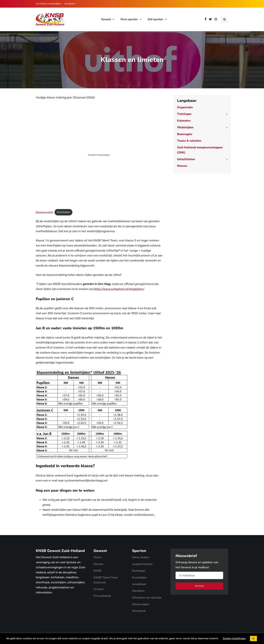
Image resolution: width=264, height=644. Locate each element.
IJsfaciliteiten (186, 159)
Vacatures (70, 4)
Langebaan (139, 584)
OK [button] (253, 639)
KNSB (97, 571)
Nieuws (182, 166)
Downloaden (64, 212)
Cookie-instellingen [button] (234, 638)
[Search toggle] (225, 19)
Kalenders (184, 121)
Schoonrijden (141, 604)
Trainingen (184, 114)
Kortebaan (139, 571)
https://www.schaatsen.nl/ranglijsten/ (119, 289)
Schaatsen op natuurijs (147, 598)
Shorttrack (139, 611)
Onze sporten (129, 19)
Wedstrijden (185, 127)
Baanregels (185, 134)
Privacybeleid (102, 596)
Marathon (138, 591)
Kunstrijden (139, 577)
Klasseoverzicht (44, 212)
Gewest (106, 19)
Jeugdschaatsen (142, 564)
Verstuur (199, 586)
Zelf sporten (155, 19)
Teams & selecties (189, 141)
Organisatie (185, 107)
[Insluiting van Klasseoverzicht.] (99, 155)
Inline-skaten (141, 557)
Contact (98, 589)
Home (97, 557)
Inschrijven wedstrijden (48, 4)
